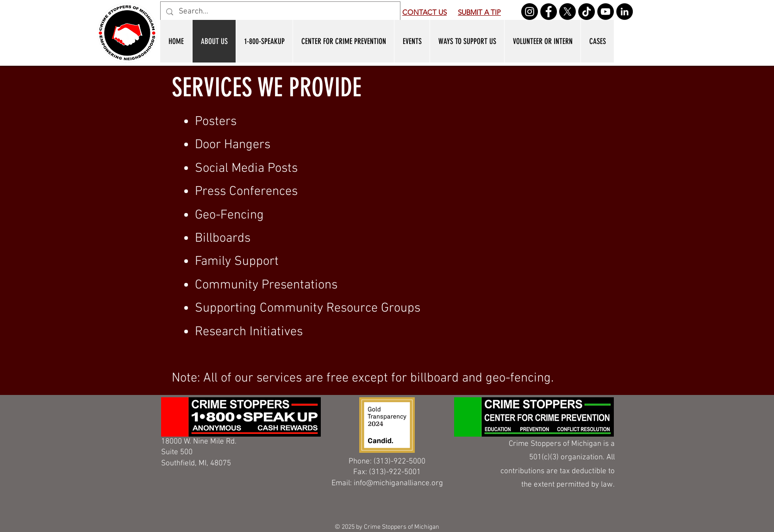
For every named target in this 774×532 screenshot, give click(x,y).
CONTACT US (424, 12)
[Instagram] (530, 12)
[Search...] (280, 12)
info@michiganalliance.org (398, 483)
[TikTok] (587, 12)
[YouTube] (605, 12)
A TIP (492, 12)
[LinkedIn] (624, 12)
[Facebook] (549, 12)
